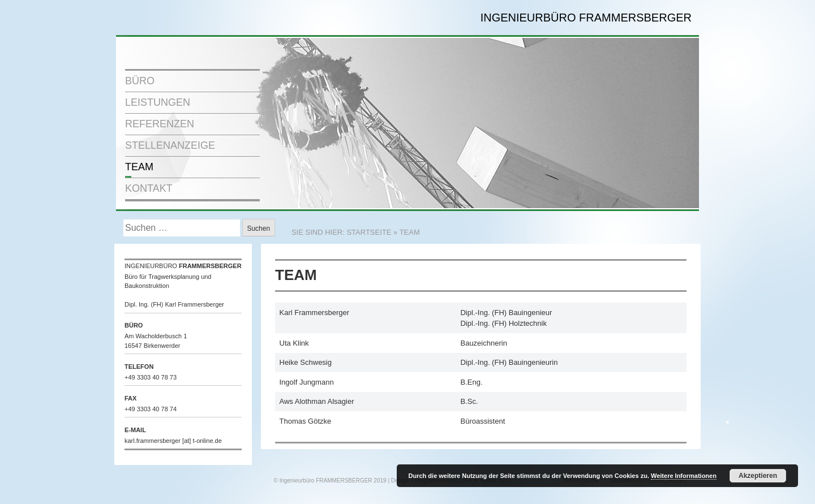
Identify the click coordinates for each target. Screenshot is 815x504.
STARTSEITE (369, 232)
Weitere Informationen (684, 476)
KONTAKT (149, 188)
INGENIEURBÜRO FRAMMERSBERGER (586, 18)
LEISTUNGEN (158, 102)
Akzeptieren (758, 476)
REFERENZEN (160, 124)
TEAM (139, 167)
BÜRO (140, 81)
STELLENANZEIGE (170, 145)
